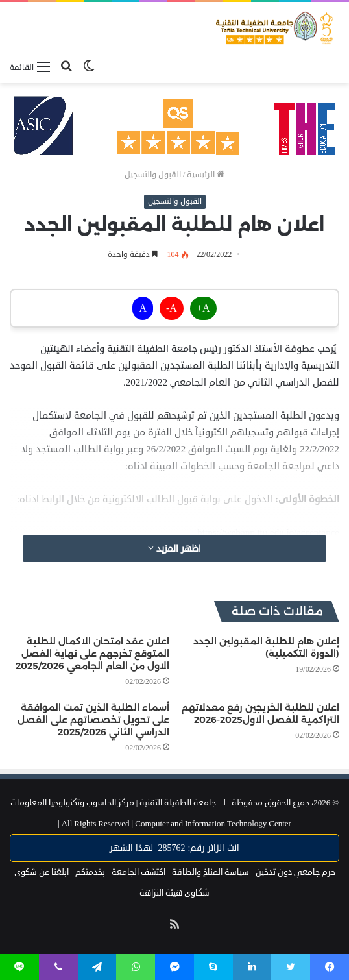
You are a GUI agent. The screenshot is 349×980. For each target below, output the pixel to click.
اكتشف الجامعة (138, 872)
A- (172, 308)
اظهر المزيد (174, 549)
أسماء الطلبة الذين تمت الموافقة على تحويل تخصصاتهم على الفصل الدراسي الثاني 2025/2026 (93, 720)
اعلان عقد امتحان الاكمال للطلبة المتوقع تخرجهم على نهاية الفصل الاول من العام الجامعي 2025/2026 (92, 654)
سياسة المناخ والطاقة (211, 872)
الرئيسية (206, 175)
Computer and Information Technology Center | (174, 824)
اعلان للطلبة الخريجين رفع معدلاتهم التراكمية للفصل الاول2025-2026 (260, 714)
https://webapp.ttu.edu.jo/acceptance (268, 533)
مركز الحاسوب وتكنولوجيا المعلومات (72, 803)
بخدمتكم (90, 872)
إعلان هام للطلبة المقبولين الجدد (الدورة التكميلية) (266, 647)
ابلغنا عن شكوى (42, 872)
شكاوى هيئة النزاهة (174, 893)
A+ (203, 308)
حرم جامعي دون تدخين (295, 872)
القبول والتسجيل (153, 175)
